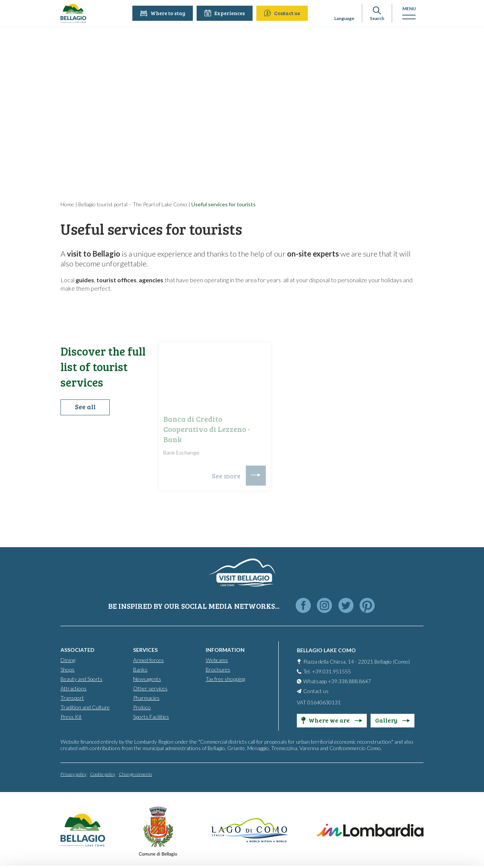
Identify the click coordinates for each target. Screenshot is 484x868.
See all (85, 408)
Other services (150, 688)
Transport (72, 697)
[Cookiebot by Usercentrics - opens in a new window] (49, 853)
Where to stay (164, 13)
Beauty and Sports (81, 678)
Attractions (74, 688)
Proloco (142, 707)
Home (67, 204)
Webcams (217, 660)
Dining (68, 660)
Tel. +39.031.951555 (327, 671)
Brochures (218, 669)
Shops (67, 669)
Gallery (392, 720)
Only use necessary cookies (421, 812)
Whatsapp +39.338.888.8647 (337, 681)
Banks (140, 669)
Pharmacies (146, 697)
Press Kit (71, 716)
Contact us (283, 13)
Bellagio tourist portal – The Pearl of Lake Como (133, 204)
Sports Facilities (151, 716)
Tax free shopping (225, 678)
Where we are (332, 720)
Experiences (226, 13)
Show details (117, 853)
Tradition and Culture (85, 707)
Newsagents (147, 678)
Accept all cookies (421, 762)
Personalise (421, 787)
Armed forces (148, 660)
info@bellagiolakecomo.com (140, 806)
